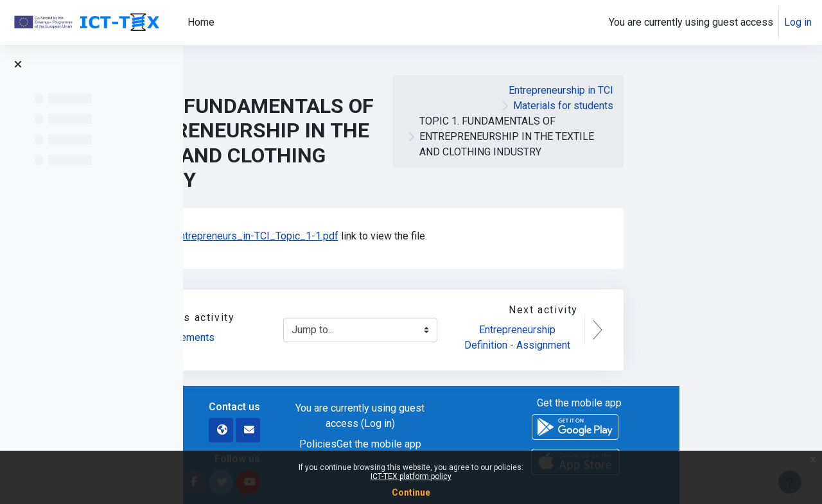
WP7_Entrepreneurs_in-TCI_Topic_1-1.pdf (385, 236)
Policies (460, 444)
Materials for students (706, 106)
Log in (798, 22)
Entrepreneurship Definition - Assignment (660, 337)
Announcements (322, 337)
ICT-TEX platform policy (411, 476)
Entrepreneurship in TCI (704, 90)
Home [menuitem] (201, 22)
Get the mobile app (521, 444)
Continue (411, 492)
